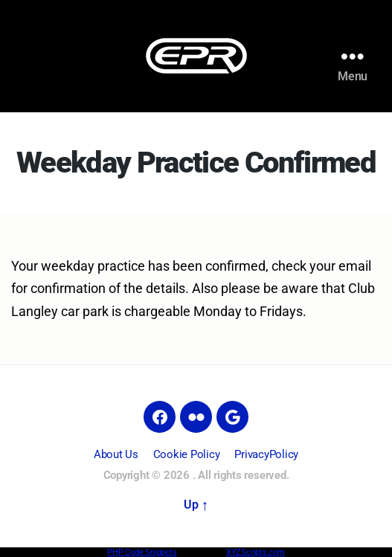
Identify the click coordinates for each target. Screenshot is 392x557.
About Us (116, 454)
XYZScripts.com (256, 552)
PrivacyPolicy (266, 454)
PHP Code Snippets (142, 552)
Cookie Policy (187, 454)
